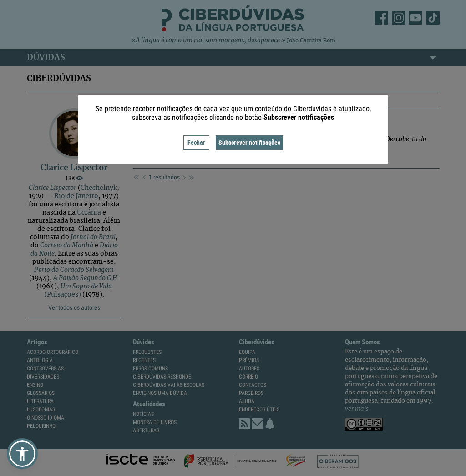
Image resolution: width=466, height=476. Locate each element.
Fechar (196, 142)
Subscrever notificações (249, 142)
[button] (22, 454)
